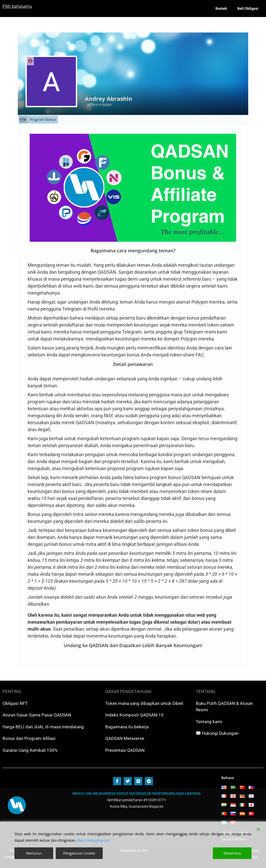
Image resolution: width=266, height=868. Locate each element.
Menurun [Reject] (34, 853)
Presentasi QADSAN (125, 750)
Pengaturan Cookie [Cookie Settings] (79, 853)
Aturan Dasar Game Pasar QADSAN (37, 715)
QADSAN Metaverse (125, 738)
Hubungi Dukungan (220, 733)
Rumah (221, 9)
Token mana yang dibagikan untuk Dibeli (144, 703)
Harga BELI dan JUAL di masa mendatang (43, 727)
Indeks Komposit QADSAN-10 (134, 715)
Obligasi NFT (15, 703)
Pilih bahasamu (17, 6)
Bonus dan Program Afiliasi (29, 738)
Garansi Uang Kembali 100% (30, 750)
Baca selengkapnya (93, 840)
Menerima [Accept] (232, 853)
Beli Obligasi (248, 9)
